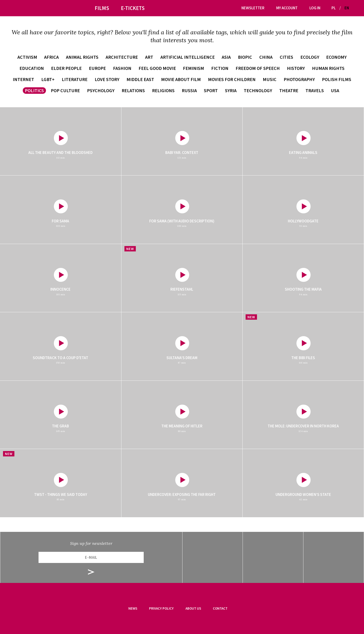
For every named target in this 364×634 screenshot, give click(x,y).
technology (258, 90)
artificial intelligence (188, 57)
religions (163, 90)
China (266, 57)
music (270, 79)
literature (75, 79)
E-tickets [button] (133, 8)
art (149, 57)
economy (336, 57)
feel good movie (157, 68)
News (133, 608)
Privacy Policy (161, 608)
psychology (101, 90)
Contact (220, 608)
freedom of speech (258, 68)
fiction (220, 68)
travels (315, 90)
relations (133, 90)
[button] (354, 8)
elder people (66, 68)
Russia (189, 90)
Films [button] (102, 8)
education (32, 68)
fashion (122, 68)
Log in (315, 8)
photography (299, 79)
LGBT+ (48, 79)
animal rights (82, 57)
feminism (193, 68)
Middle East (140, 79)
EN (347, 8)
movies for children (232, 79)
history (296, 68)
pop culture (65, 90)
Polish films (337, 79)
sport (211, 90)
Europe (97, 68)
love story (107, 79)
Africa (51, 57)
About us (193, 608)
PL (334, 8)
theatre (289, 90)
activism (27, 57)
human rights (328, 68)
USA (335, 90)
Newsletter (253, 8)
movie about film (181, 79)
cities (286, 57)
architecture (122, 57)
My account (287, 8)
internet (23, 79)
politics (34, 90)
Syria (231, 90)
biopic (245, 57)
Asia (226, 57)
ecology (310, 57)
